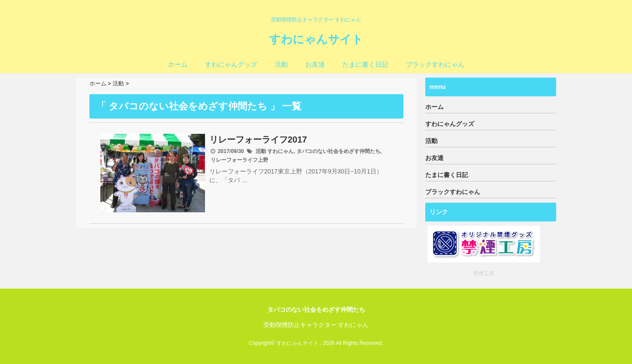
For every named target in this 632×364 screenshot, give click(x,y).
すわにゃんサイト (316, 39)
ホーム (178, 64)
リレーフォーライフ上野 (239, 160)
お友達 (315, 64)
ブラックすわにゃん (435, 64)
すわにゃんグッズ (231, 64)
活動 (281, 64)
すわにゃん (280, 151)
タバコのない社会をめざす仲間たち (338, 151)
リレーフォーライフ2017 (258, 139)
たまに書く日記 (365, 64)
